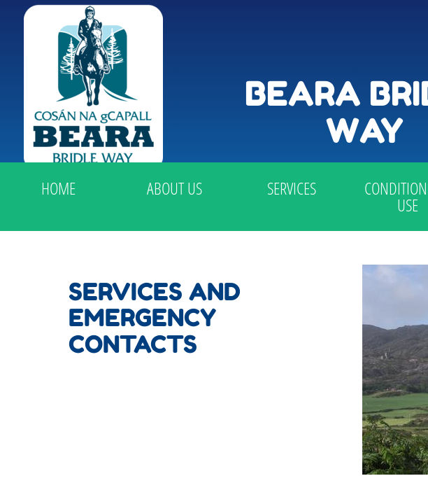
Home (58, 188)
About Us (174, 188)
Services (292, 188)
